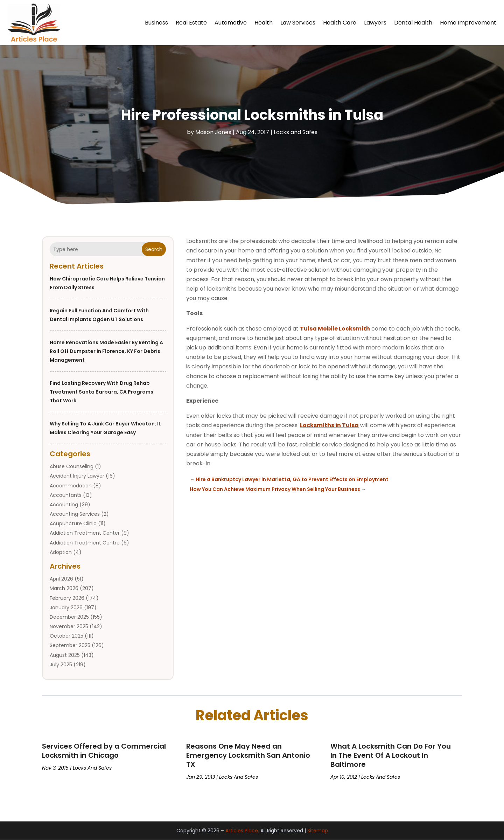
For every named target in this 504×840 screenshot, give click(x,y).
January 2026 (66, 608)
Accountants (66, 495)
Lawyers (375, 23)
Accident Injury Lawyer (77, 476)
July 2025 (61, 665)
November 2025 (69, 626)
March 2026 (64, 589)
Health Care (340, 23)
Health (264, 23)
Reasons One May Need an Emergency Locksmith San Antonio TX (248, 755)
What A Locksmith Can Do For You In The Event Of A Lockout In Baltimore (391, 755)
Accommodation (71, 486)
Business (156, 23)
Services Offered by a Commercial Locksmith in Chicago (104, 751)
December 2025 (69, 617)
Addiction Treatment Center (85, 533)
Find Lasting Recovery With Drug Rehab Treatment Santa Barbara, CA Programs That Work (101, 392)
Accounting (64, 505)
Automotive (231, 23)
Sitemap (318, 831)
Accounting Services (75, 514)
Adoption (61, 552)
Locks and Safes (296, 132)
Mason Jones (213, 132)
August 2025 (65, 655)
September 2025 (70, 646)
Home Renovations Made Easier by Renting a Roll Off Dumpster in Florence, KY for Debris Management (106, 351)
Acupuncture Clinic (73, 523)
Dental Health (413, 23)
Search (154, 249)
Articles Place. (242, 831)
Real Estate (191, 23)
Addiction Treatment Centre (85, 543)
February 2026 (67, 598)
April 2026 (61, 579)
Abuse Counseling (72, 466)
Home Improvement (468, 23)
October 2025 (66, 636)
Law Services (298, 23)
